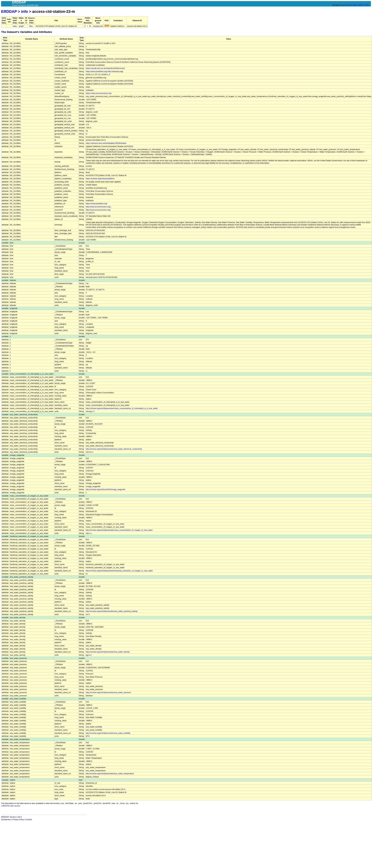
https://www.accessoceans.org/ (99, 93)
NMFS (355, 5)
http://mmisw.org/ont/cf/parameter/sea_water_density (108, 652)
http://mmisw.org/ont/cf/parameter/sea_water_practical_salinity (112, 611)
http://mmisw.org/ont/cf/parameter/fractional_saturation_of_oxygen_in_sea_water (119, 571)
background (98, 26)
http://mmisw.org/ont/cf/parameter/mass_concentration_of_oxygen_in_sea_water (119, 530)
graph (21, 26)
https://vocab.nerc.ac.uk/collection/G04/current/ (105, 68)
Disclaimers (6, 819)
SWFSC (361, 5)
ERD (367, 5)
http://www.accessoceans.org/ (98, 207)
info (24, 12)
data (15, 26)
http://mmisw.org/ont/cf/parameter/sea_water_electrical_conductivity (114, 449)
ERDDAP (9, 12)
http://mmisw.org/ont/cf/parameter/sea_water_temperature (110, 774)
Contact (29, 819)
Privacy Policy (18, 819)
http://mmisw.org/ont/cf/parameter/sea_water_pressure (108, 692)
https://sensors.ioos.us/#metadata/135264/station (106, 143)
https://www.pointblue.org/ (96, 204)
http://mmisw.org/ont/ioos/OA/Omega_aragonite (105, 489)
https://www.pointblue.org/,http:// (99, 71)
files (31, 26)
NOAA (350, 5)
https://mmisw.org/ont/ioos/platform (100, 179)
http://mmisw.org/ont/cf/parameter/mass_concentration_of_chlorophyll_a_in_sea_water (122, 408)
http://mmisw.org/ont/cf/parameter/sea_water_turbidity (108, 733)
